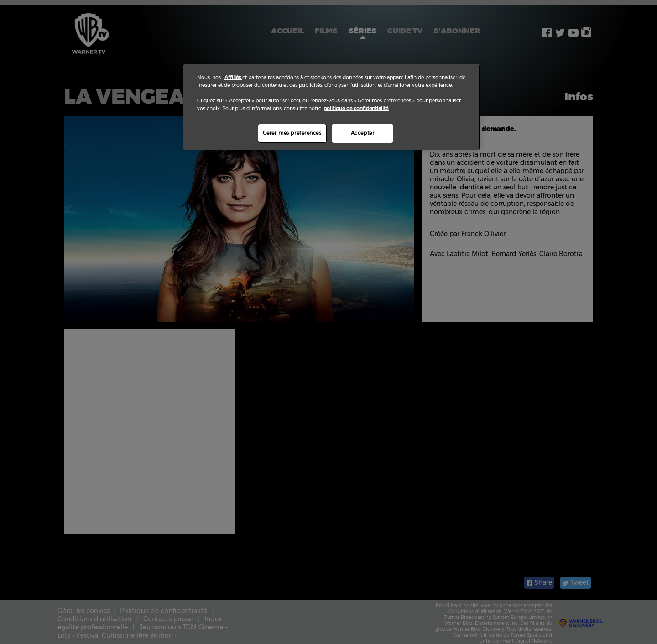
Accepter (363, 133)
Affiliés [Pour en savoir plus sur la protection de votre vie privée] (233, 77)
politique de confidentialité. (356, 108)
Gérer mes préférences (292, 133)
